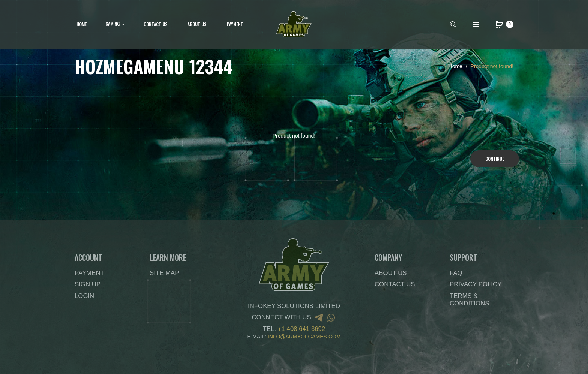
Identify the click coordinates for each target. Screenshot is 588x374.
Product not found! (492, 66)
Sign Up (88, 284)
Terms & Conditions (469, 300)
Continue (495, 159)
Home (455, 66)
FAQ (456, 273)
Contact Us (395, 284)
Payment (89, 273)
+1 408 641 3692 (301, 329)
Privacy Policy (475, 284)
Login (84, 296)
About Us (391, 273)
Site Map (164, 273)
